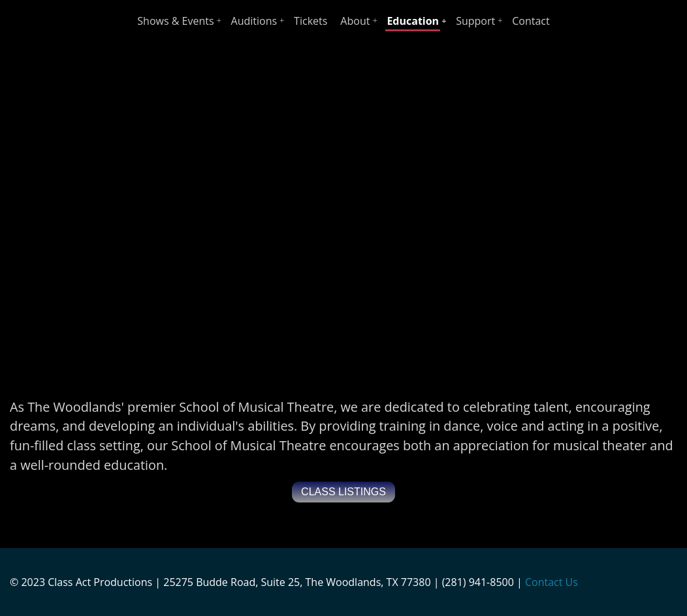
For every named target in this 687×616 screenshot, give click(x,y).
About (355, 21)
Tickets (311, 21)
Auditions (254, 21)
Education (413, 21)
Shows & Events (175, 21)
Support (475, 21)
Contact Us (551, 582)
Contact (531, 21)
